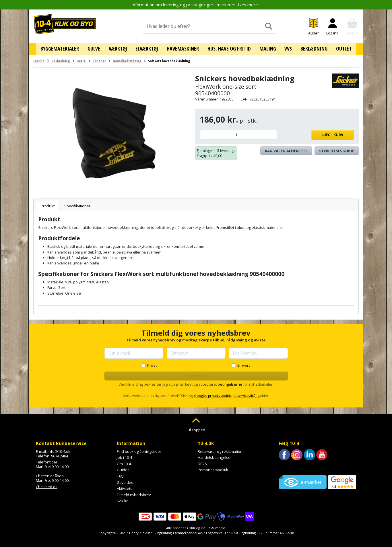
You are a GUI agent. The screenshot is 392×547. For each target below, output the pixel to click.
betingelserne (230, 382)
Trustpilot (287, 465)
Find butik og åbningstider (139, 449)
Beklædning (310, 48)
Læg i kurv (317, 133)
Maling (266, 48)
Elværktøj (149, 48)
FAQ (120, 474)
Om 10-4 (124, 461)
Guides (123, 468)
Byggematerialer (65, 48)
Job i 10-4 (124, 455)
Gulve (98, 48)
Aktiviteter (125, 486)
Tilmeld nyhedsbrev (134, 492)
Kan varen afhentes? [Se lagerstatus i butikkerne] (286, 149)
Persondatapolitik (213, 468)
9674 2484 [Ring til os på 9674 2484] (60, 454)
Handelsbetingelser (215, 455)
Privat (152, 363)
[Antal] (238, 133)
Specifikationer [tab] (77, 204)
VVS (285, 48)
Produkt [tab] (48, 204)
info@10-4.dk (59, 449)
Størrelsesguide (337, 149)
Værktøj (121, 48)
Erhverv (244, 363)
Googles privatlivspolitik (213, 394)
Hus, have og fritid (229, 48)
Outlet (338, 48)
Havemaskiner (183, 48)
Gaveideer (126, 480)
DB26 (202, 461)
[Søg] (269, 26)
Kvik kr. (123, 499)
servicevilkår (247, 394)
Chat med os (47, 484)
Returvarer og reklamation (220, 449)
